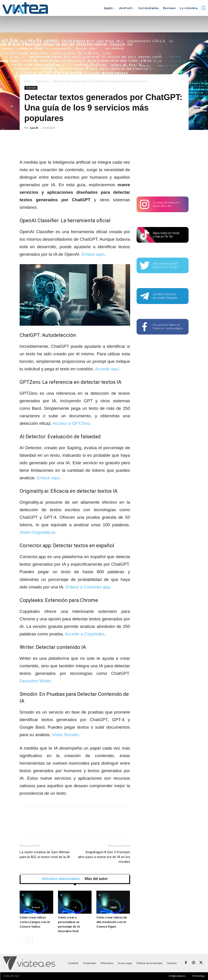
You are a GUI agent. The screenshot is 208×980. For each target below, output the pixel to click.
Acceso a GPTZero (71, 423)
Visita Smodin (65, 735)
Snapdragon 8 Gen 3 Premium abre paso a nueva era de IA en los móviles (104, 857)
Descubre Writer (35, 681)
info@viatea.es (177, 976)
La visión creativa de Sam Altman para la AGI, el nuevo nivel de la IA (45, 855)
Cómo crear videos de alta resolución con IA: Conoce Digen (112, 922)
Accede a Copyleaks (85, 634)
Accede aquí (107, 369)
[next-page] (30, 940)
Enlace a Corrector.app (88, 587)
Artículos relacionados (61, 879)
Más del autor (96, 879)
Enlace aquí (93, 254)
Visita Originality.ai (37, 532)
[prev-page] (22, 940)
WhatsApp (199, 976)
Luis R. (34, 128)
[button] (203, 8)
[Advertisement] (163, 164)
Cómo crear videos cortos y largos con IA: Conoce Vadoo (35, 922)
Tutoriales (42, 81)
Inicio (28, 81)
